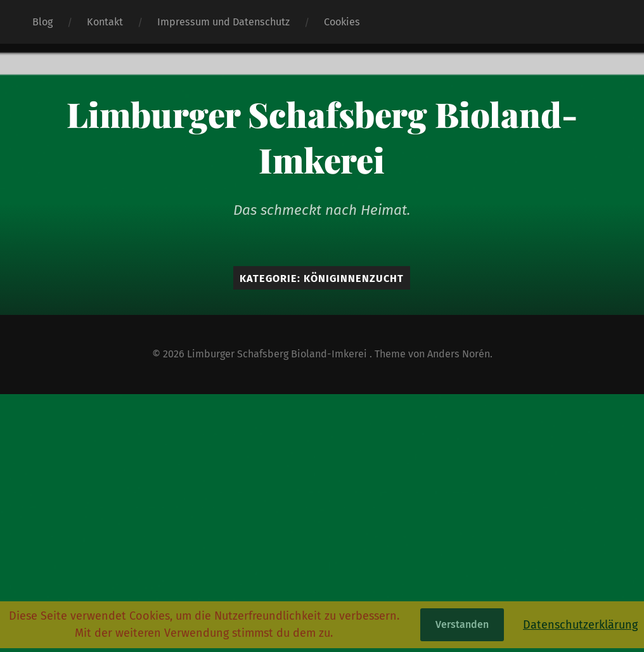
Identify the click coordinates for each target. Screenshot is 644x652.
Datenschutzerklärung (580, 625)
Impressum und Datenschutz (223, 22)
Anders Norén (459, 354)
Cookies (342, 22)
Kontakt (105, 22)
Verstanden (462, 624)
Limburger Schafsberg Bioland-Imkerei (322, 137)
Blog (42, 22)
